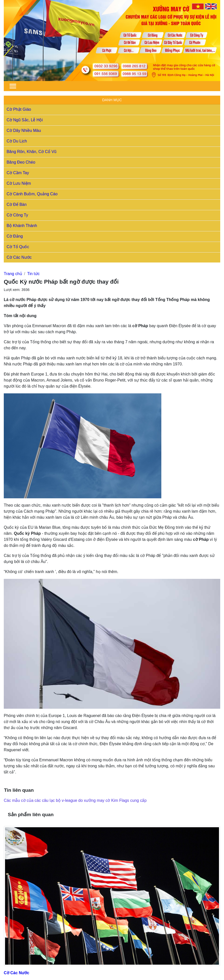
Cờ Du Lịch (17, 141)
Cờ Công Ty (17, 215)
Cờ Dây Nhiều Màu (24, 130)
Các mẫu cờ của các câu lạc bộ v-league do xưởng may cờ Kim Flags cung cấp (75, 800)
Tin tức (33, 274)
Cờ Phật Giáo (19, 109)
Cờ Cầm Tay (18, 173)
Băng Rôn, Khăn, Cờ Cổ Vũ (31, 152)
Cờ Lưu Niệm (19, 183)
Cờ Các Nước (19, 257)
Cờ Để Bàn (16, 204)
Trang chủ (13, 274)
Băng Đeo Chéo (21, 162)
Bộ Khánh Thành (22, 226)
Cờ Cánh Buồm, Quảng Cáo (32, 194)
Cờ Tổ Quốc (18, 247)
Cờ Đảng (15, 236)
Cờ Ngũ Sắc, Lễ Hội (25, 120)
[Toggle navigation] (13, 86)
